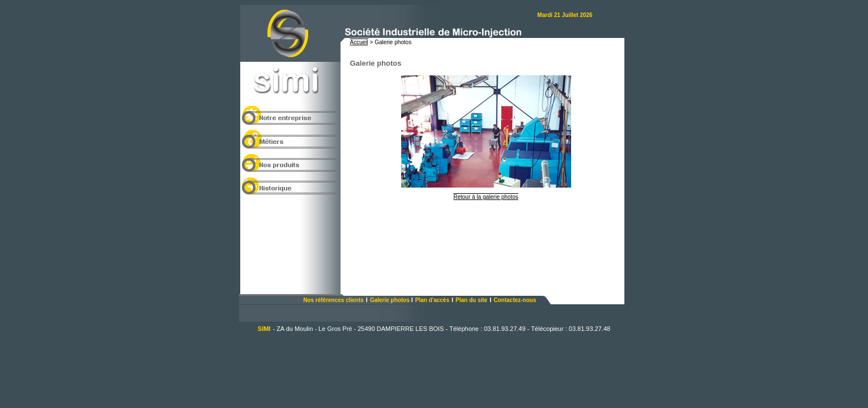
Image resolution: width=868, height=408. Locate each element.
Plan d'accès (432, 300)
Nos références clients (333, 300)
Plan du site (471, 300)
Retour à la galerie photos (486, 197)
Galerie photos (391, 300)
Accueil (359, 42)
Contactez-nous (515, 300)
